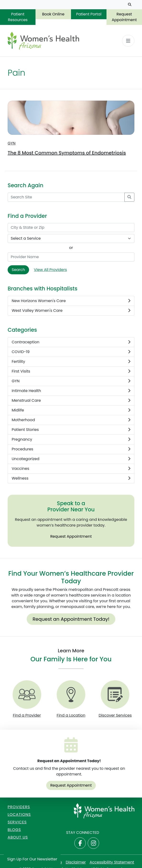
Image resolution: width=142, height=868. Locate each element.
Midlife (71, 410)
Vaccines (71, 469)
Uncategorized (71, 459)
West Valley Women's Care (71, 311)
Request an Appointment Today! (71, 619)
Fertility (71, 362)
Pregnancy (71, 439)
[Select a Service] (71, 238)
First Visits (71, 371)
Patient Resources (18, 17)
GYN (12, 143)
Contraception (71, 342)
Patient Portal (89, 14)
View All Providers (50, 270)
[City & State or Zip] (71, 228)
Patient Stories (71, 430)
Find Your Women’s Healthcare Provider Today (71, 577)
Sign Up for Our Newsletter (32, 859)
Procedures (71, 449)
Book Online (53, 14)
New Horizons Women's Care (71, 301)
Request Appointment (124, 17)
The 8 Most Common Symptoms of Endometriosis (67, 153)
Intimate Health (71, 391)
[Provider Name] (71, 257)
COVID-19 (71, 352)
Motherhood (71, 420)
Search (18, 270)
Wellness (71, 478)
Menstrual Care (71, 401)
